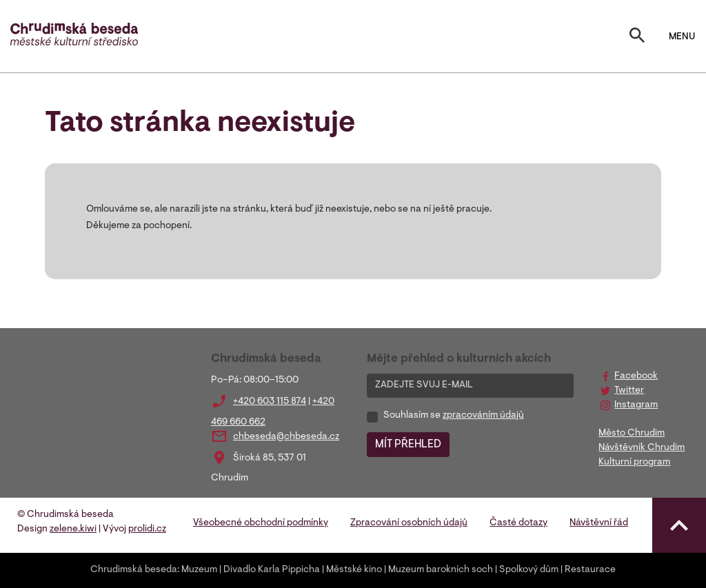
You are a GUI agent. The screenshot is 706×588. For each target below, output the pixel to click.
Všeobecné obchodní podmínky (261, 523)
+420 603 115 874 (270, 402)
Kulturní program (634, 463)
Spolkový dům (529, 570)
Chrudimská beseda (134, 570)
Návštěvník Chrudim (642, 448)
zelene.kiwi (73, 529)
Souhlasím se (454, 416)
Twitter (629, 391)
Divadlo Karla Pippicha (272, 570)
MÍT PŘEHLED (408, 445)
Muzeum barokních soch (441, 570)
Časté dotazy (518, 523)
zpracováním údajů (483, 416)
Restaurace (590, 570)
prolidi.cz (147, 529)
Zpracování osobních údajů (409, 523)
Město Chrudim (632, 434)
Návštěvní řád (599, 523)
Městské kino (354, 570)
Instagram (636, 405)
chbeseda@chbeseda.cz (286, 437)
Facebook (636, 376)
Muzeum (199, 570)
